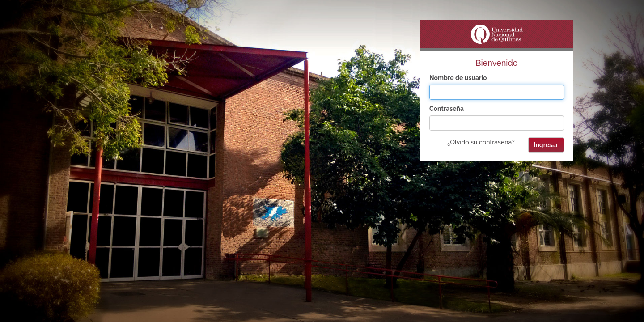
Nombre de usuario (458, 78)
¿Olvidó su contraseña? (481, 142)
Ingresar (546, 145)
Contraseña (447, 109)
